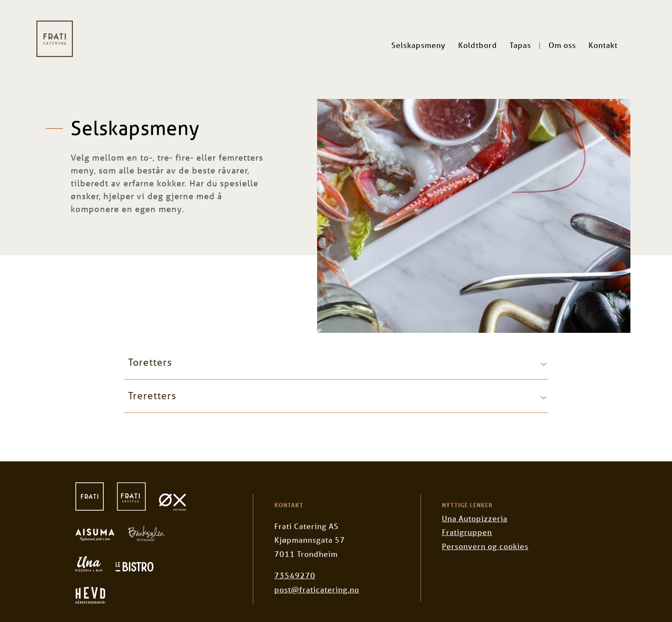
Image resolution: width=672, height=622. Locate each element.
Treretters (152, 396)
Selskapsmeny (418, 45)
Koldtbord (478, 45)
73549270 (295, 575)
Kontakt (603, 45)
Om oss (562, 45)
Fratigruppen (467, 532)
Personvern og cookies (485, 546)
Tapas (520, 45)
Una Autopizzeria (475, 518)
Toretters (150, 362)
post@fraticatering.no (317, 589)
